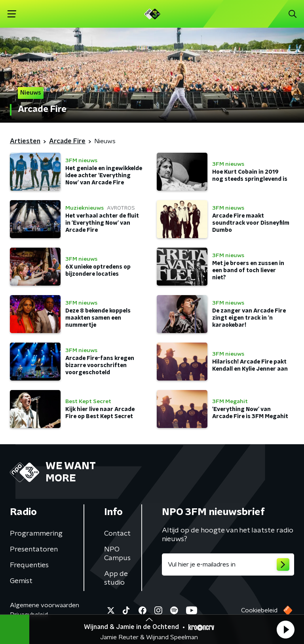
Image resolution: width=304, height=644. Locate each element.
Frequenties (29, 565)
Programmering (36, 534)
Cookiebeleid (259, 610)
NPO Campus (117, 554)
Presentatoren (34, 549)
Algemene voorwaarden (45, 605)
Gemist (21, 581)
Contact (117, 534)
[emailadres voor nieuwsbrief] (228, 564)
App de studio (116, 578)
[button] (285, 629)
